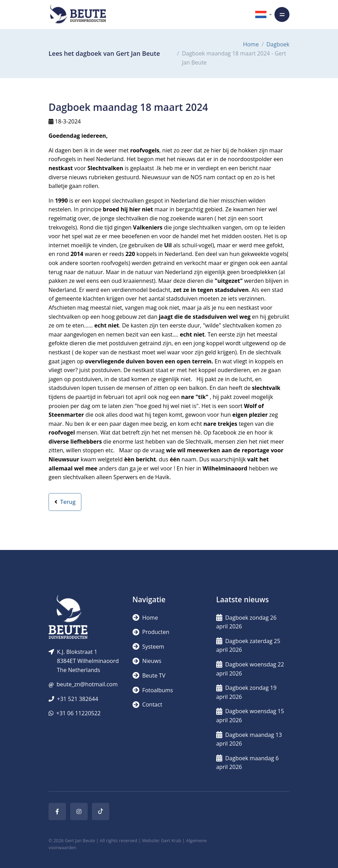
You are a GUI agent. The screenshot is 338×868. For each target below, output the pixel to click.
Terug (65, 502)
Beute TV (149, 675)
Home (251, 44)
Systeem (148, 647)
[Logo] (78, 14)
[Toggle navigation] (282, 14)
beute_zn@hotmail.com (87, 684)
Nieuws (147, 661)
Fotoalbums (153, 690)
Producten (151, 632)
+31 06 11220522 (78, 713)
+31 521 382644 (78, 699)
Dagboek (278, 44)
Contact (147, 704)
